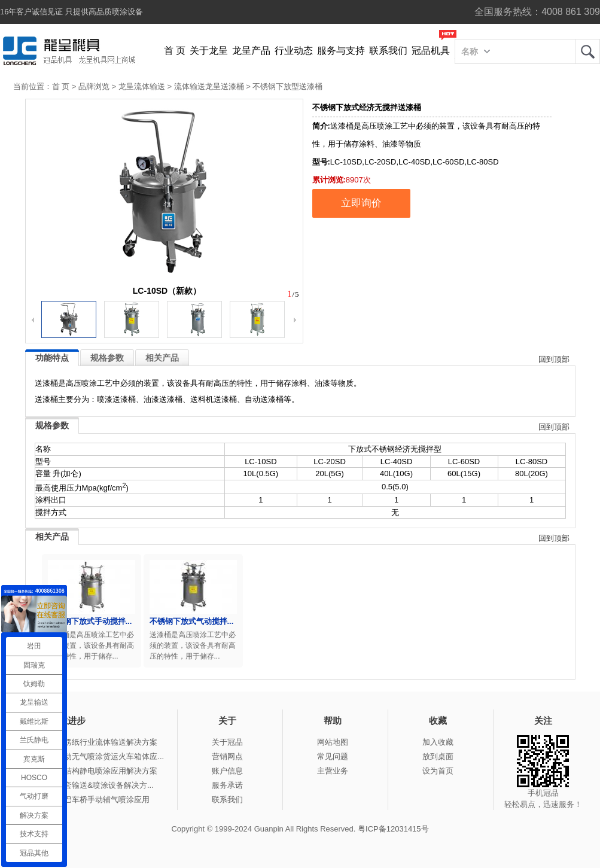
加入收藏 (438, 742)
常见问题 (333, 756)
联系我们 (388, 51)
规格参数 (107, 358)
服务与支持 (341, 51)
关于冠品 (227, 742)
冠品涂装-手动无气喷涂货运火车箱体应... (93, 756)
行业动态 (294, 51)
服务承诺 (227, 785)
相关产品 (162, 358)
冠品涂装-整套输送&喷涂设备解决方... (88, 785)
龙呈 (587, 51)
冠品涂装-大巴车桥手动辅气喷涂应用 (86, 800)
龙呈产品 (251, 51)
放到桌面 (438, 756)
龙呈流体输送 (142, 86)
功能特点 (52, 358)
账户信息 (227, 771)
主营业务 (333, 771)
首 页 (175, 51)
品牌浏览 (94, 86)
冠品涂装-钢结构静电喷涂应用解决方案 (90, 771)
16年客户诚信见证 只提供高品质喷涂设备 (71, 12)
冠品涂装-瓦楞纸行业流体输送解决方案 (90, 742)
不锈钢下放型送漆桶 (287, 86)
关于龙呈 (209, 51)
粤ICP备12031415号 (393, 829)
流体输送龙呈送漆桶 (209, 86)
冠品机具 (431, 51)
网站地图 (333, 742)
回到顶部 (554, 359)
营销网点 (227, 756)
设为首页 (438, 771)
